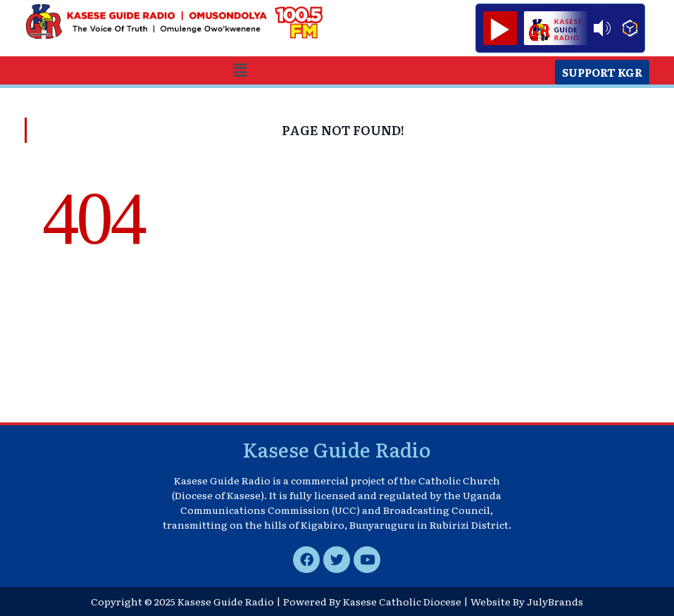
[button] (239, 70)
